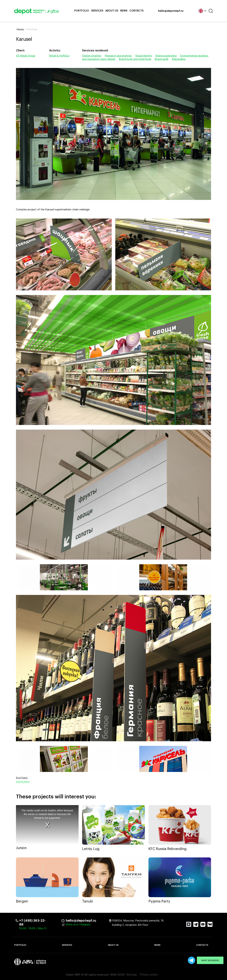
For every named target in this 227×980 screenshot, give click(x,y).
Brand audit (162, 59)
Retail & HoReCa (59, 56)
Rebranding (179, 59)
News (124, 11)
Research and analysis (118, 56)
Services (97, 11)
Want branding (210, 960)
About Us (112, 11)
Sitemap (132, 975)
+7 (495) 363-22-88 (32, 923)
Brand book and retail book (135, 59)
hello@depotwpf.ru (171, 11)
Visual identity (144, 56)
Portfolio (82, 11)
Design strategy (92, 56)
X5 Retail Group (26, 56)
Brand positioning (166, 56)
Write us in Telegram (78, 925)
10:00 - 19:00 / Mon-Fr (33, 928)
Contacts (136, 11)
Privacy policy (149, 975)
